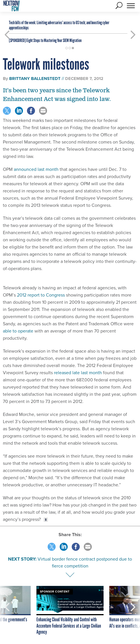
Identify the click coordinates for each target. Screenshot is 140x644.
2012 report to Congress (41, 295)
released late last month (78, 373)
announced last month (36, 169)
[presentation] (7, 611)
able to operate (18, 331)
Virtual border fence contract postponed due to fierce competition (85, 562)
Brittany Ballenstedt (35, 79)
